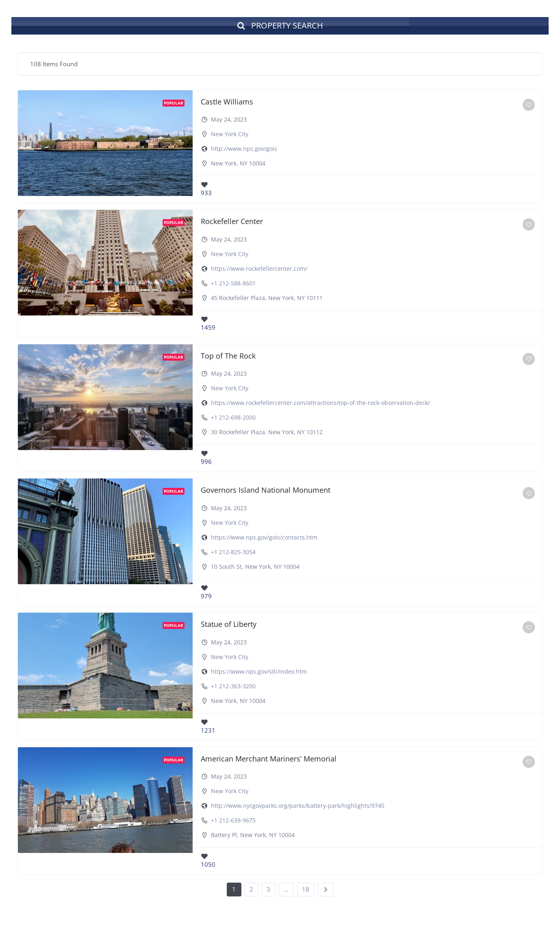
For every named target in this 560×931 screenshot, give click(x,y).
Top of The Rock (228, 357)
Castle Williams (227, 102)
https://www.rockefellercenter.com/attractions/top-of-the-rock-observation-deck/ (320, 404)
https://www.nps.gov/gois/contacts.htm (264, 538)
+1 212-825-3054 (233, 553)
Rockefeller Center (232, 222)
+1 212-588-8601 (233, 284)
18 (306, 890)
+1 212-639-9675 (233, 821)
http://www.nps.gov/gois (244, 150)
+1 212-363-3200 (233, 687)
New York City (230, 135)
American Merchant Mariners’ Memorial (269, 759)
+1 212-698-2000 (233, 419)
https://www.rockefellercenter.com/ (259, 269)
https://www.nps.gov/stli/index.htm (259, 673)
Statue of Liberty (229, 625)
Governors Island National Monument (266, 491)
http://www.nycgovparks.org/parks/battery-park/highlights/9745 (298, 807)
